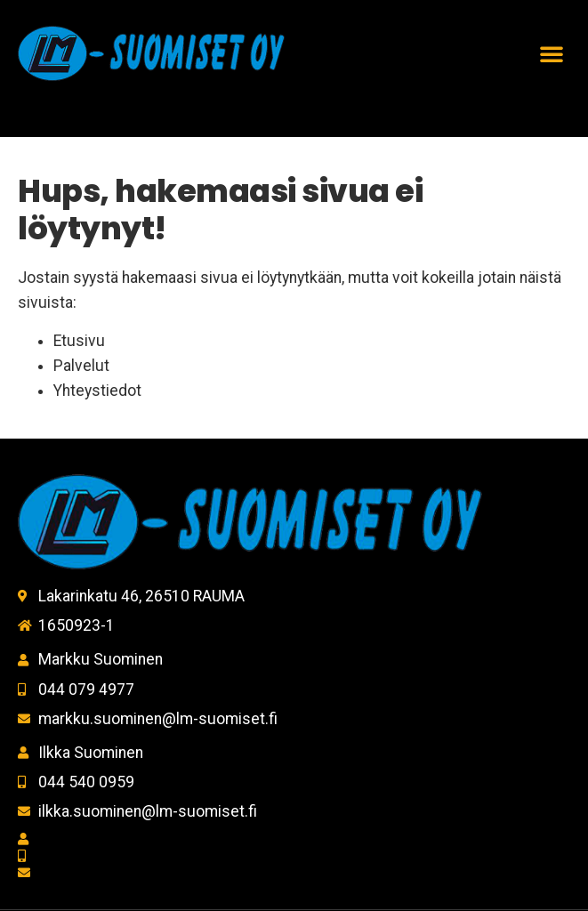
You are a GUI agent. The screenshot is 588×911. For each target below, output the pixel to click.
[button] (552, 53)
